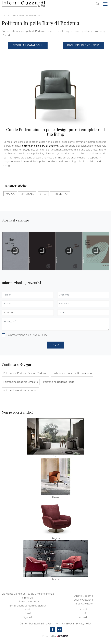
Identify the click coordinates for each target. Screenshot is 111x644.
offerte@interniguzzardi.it (32, 606)
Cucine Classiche (83, 600)
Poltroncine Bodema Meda (59, 382)
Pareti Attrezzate (83, 604)
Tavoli (28, 614)
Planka (56, 497)
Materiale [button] (27, 194)
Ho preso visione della (27, 335)
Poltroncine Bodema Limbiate (21, 382)
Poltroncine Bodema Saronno (20, 391)
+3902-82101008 (30, 602)
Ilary (40, 16)
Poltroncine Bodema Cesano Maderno (25, 373)
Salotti (83, 610)
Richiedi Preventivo (83, 45)
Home (4, 16)
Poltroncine (31, 16)
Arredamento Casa (16, 16)
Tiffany (56, 579)
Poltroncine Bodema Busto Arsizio (72, 373)
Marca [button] (10, 194)
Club (56, 456)
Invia (55, 345)
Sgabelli (28, 617)
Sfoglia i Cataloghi (28, 45)
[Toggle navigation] (105, 4)
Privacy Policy (40, 335)
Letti (83, 614)
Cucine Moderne (83, 596)
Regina (56, 538)
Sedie (28, 610)
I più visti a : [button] (60, 194)
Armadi (83, 617)
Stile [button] (43, 194)
